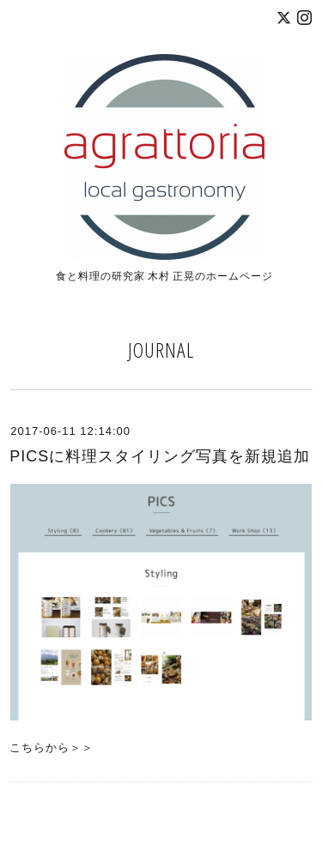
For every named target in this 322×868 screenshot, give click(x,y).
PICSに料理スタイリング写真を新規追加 (160, 456)
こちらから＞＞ (52, 747)
